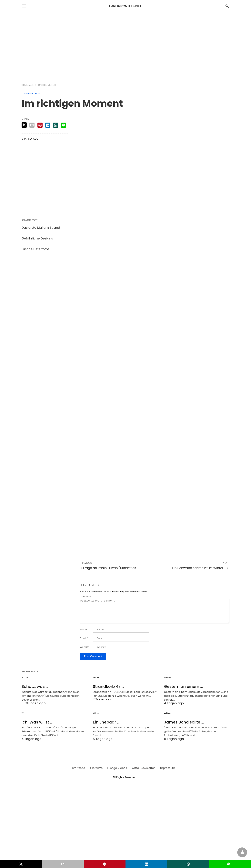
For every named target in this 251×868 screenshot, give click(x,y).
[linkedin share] (48, 125)
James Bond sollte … (184, 727)
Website (85, 652)
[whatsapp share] (56, 125)
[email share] (32, 125)
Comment (86, 597)
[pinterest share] (40, 125)
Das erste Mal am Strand (41, 228)
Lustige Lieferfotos (35, 249)
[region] (125, 45)
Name (84, 634)
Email (84, 643)
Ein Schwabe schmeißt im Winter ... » (200, 568)
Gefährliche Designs (37, 238)
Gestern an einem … (184, 691)
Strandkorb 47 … (108, 691)
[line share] (63, 125)
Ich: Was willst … (37, 727)
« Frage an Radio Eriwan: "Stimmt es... (109, 568)
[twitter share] (24, 125)
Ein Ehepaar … (106, 727)
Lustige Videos (47, 85)
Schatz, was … (35, 691)
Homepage (28, 85)
